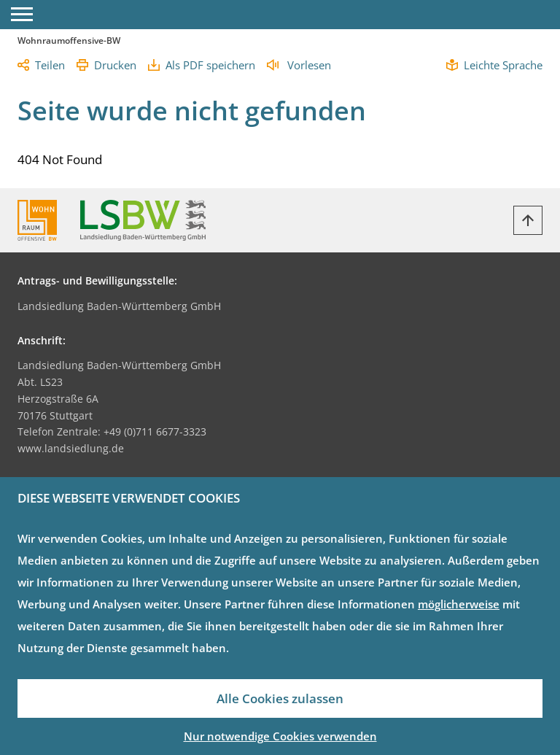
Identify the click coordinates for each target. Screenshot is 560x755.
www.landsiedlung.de (71, 448)
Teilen (50, 65)
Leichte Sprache (503, 65)
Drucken (115, 65)
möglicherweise (459, 604)
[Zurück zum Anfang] (528, 220)
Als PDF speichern (210, 65)
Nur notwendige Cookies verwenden (280, 736)
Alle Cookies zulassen (280, 698)
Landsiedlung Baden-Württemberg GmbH (119, 306)
